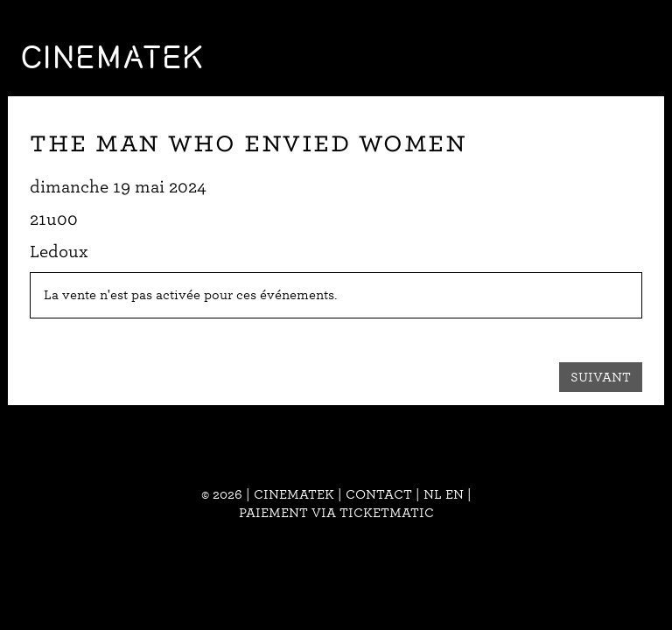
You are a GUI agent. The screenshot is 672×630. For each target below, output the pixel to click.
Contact (379, 494)
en (455, 494)
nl (433, 494)
